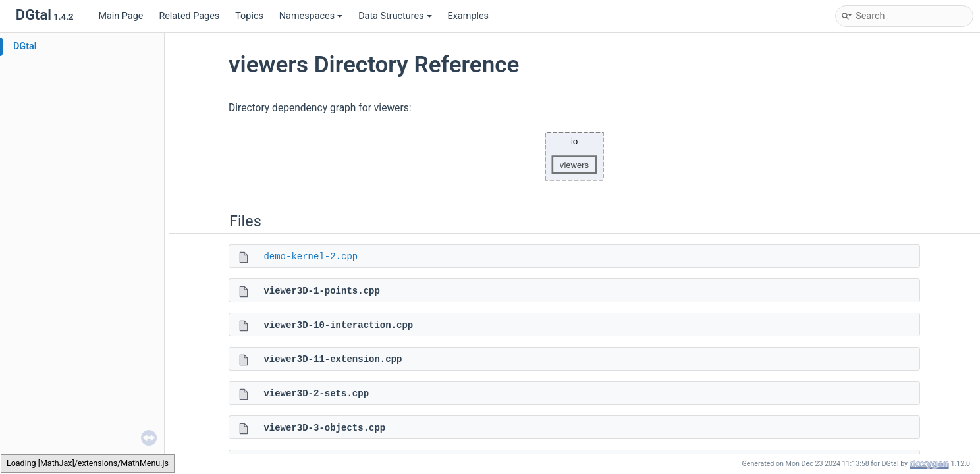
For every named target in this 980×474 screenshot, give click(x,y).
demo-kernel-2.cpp (311, 257)
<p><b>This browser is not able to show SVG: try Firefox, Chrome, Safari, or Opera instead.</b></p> (574, 157)
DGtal (25, 46)
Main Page (121, 16)
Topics (249, 16)
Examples (468, 16)
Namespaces (311, 16)
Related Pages (189, 16)
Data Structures (395, 16)
